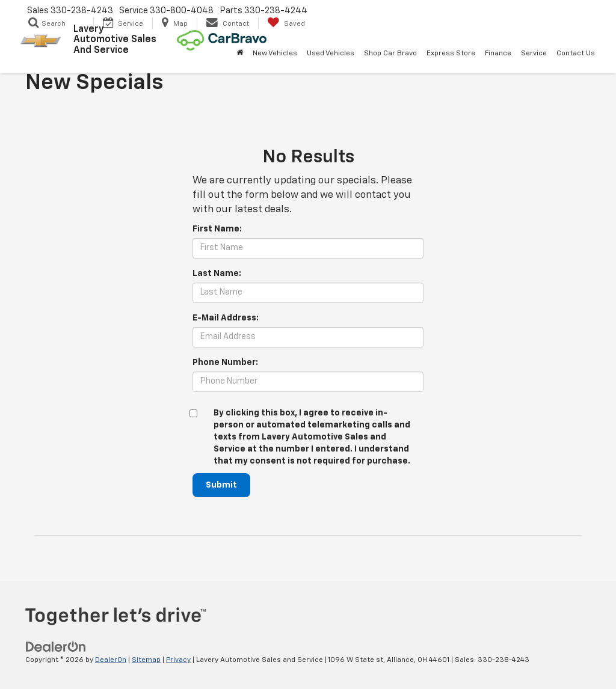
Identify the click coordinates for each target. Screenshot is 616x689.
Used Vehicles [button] (331, 54)
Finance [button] (498, 54)
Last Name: (217, 274)
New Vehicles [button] (275, 54)
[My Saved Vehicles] (286, 23)
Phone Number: (225, 363)
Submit (221, 485)
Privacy (178, 660)
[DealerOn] (56, 647)
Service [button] (534, 54)
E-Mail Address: (226, 318)
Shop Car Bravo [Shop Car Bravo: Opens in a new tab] (390, 54)
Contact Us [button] (576, 54)
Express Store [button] (451, 54)
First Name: (217, 229)
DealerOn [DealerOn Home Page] (111, 660)
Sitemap (146, 660)
